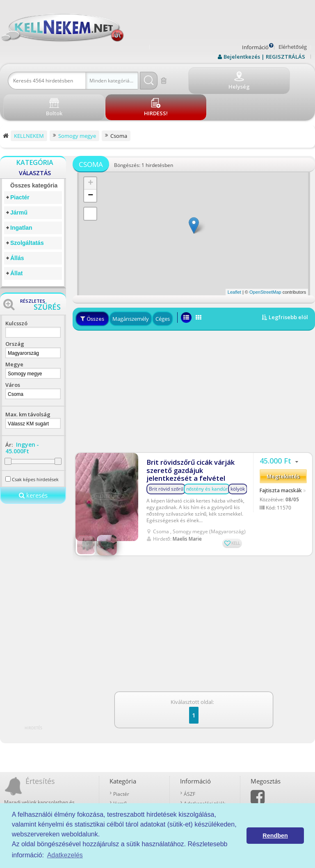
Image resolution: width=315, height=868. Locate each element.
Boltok (191, 800)
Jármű (19, 183)
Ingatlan (21, 198)
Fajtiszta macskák (281, 459)
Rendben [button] (275, 836)
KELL (236, 508)
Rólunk (191, 771)
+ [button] (90, 153)
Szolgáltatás (27, 213)
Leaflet (234, 262)
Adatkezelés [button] (65, 855)
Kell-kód (193, 790)
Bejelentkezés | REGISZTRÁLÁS (264, 57)
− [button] (90, 166)
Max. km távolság (28, 384)
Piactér (20, 167)
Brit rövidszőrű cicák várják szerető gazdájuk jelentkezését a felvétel (193, 436)
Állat (16, 243)
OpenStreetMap (265, 262)
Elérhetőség (293, 47)
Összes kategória (34, 155)
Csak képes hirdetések (35, 449)
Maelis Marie (187, 504)
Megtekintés (283, 445)
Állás (17, 228)
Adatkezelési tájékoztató (207, 762)
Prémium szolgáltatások (207, 781)
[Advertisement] (194, 360)
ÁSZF (189, 753)
